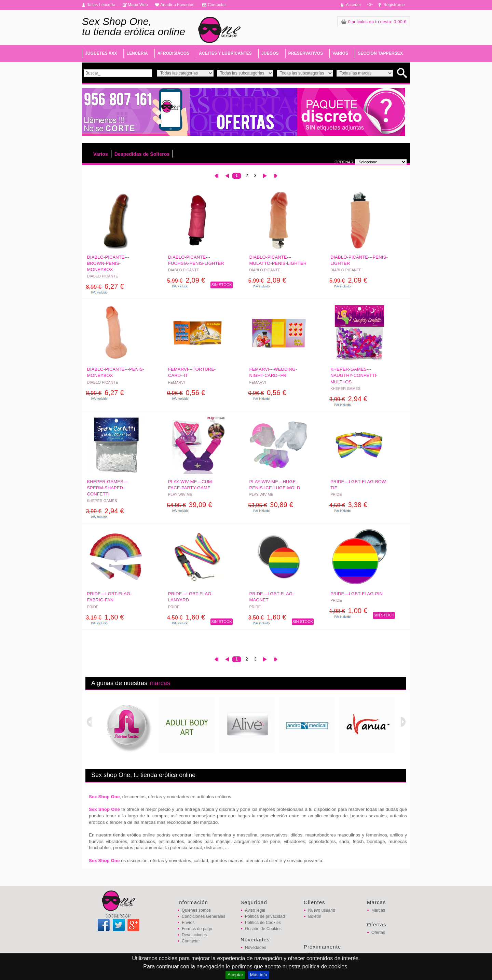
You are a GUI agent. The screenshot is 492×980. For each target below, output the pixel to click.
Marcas (378, 910)
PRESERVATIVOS (306, 53)
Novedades (256, 948)
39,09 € (190, 505)
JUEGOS (270, 53)
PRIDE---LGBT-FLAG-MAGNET (272, 597)
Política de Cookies (263, 923)
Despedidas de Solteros (142, 154)
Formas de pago (197, 929)
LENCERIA (137, 53)
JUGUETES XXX (101, 53)
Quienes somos (196, 910)
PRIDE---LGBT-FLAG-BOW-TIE (359, 485)
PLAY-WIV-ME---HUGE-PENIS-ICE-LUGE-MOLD (275, 485)
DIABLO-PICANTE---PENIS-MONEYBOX (116, 372)
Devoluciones (194, 935)
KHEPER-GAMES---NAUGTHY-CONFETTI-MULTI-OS (354, 375)
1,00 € (348, 611)
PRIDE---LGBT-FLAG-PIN (357, 594)
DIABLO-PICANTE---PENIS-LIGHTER (359, 260)
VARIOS (340, 53)
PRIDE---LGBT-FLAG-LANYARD (190, 597)
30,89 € (271, 505)
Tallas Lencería (101, 5)
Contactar (217, 5)
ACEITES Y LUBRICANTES (225, 53)
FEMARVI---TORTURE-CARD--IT (192, 372)
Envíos (188, 923)
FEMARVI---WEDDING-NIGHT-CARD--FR (273, 372)
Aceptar (235, 975)
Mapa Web (138, 5)
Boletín (315, 916)
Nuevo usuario (322, 910)
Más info (259, 975)
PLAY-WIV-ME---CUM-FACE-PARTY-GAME (191, 485)
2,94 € (348, 399)
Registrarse (394, 5)
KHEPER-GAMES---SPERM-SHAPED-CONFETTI (108, 488)
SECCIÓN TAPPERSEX (380, 53)
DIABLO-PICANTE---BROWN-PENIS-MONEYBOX (108, 263)
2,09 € (186, 280)
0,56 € (186, 393)
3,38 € (348, 505)
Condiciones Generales (203, 916)
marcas (160, 683)
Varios (101, 154)
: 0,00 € (374, 22)
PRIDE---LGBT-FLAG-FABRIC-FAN (110, 597)
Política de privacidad (265, 916)
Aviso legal (255, 910)
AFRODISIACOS (173, 53)
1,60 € (105, 617)
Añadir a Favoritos (177, 5)
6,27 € (105, 286)
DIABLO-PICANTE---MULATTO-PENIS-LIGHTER (278, 260)
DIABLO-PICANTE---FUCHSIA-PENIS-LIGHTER (196, 260)
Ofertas (378, 933)
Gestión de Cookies (263, 929)
